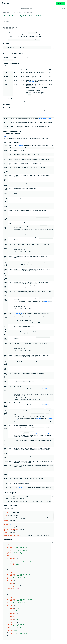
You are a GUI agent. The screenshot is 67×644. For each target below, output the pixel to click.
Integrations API (50, 433)
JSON (11, 110)
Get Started (60, 3)
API (30, 87)
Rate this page (6, 19)
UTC (35, 145)
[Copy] (53, 47)
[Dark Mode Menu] (65, 8)
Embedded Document (45, 118)
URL (21, 123)
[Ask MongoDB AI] (62, 8)
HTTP (42, 87)
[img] (4, 22)
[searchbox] (40, 8)
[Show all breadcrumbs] (10, 12)
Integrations (39, 418)
